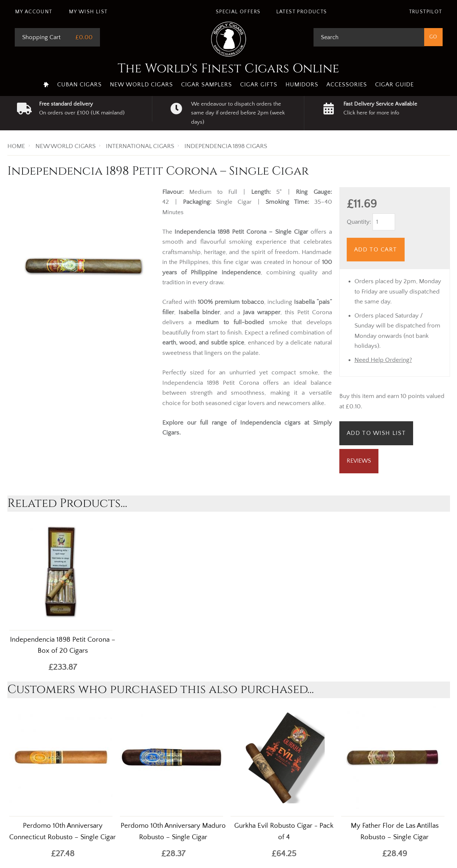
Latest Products (302, 12)
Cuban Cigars (79, 85)
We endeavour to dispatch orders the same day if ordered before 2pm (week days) (238, 113)
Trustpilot (426, 12)
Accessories (347, 85)
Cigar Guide (394, 85)
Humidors (302, 85)
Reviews (359, 461)
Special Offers (238, 12)
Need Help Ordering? (383, 360)
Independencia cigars (270, 423)
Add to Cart (376, 250)
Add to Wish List (376, 433)
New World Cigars (141, 85)
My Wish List (88, 12)
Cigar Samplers (207, 85)
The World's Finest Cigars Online (228, 69)
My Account (34, 12)
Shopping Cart (41, 37)
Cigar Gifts (259, 85)
